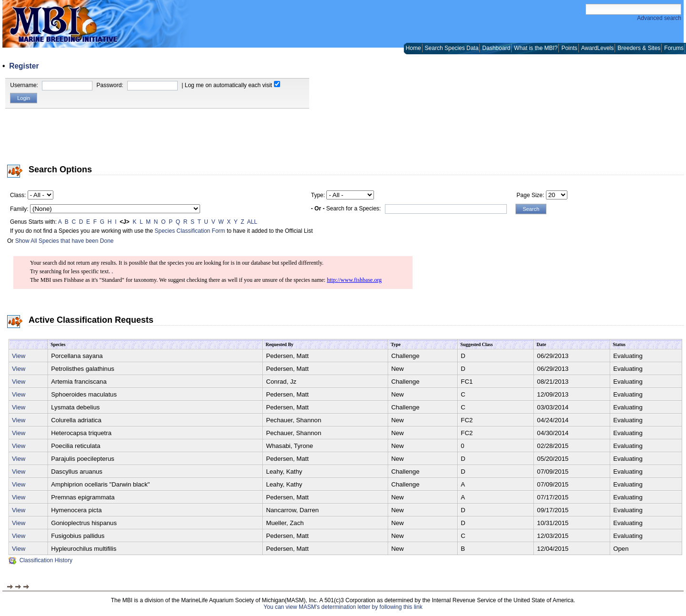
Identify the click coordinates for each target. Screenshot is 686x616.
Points (569, 48)
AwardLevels (597, 48)
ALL (252, 222)
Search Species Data (452, 48)
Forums (674, 48)
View (19, 356)
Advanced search (659, 18)
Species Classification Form (190, 231)
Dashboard (496, 48)
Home (414, 48)
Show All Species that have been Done (65, 241)
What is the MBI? (536, 48)
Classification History (40, 560)
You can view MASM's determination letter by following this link (343, 607)
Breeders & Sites (639, 48)
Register (24, 66)
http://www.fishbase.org (354, 280)
